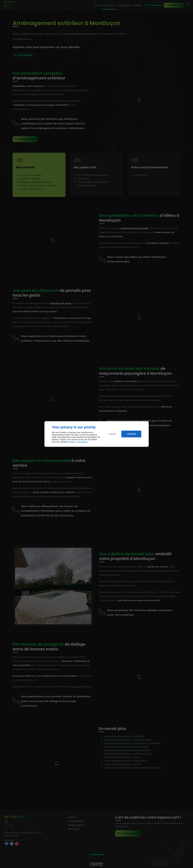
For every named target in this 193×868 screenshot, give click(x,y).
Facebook (82, 442)
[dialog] (97, 434)
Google (72, 442)
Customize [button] (112, 434)
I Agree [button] (131, 434)
